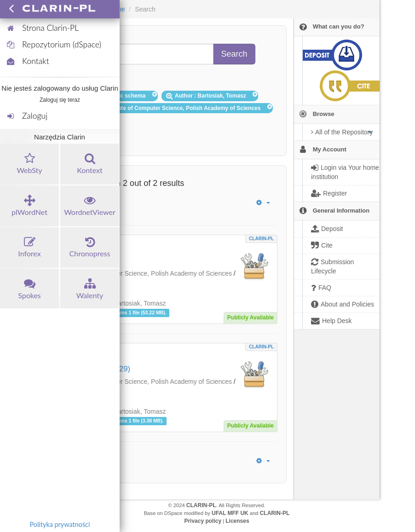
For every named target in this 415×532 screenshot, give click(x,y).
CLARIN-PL (261, 239)
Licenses (237, 521)
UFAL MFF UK (230, 513)
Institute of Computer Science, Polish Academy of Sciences (147, 273)
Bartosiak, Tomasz (139, 303)
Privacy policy (203, 521)
